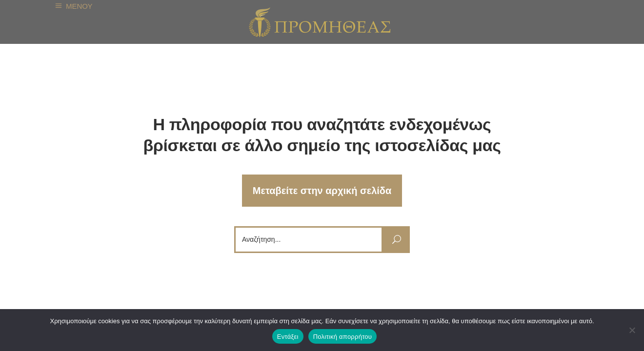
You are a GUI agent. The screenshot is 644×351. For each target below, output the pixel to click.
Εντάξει (288, 337)
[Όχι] (632, 330)
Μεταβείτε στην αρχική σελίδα (322, 191)
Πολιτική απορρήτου (342, 337)
